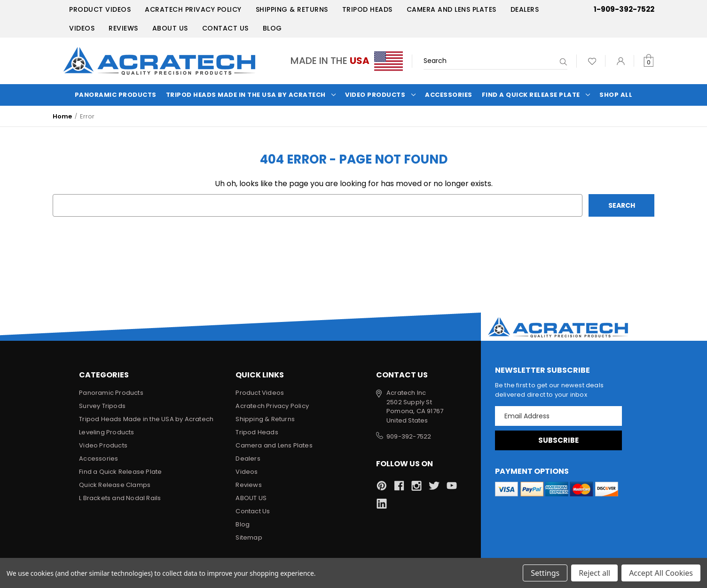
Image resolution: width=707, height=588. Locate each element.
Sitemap (249, 537)
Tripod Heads (367, 9)
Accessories (449, 95)
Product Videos (100, 9)
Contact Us (225, 28)
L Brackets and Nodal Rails (120, 498)
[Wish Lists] (592, 61)
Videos (82, 28)
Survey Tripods (102, 406)
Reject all (594, 573)
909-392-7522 (409, 436)
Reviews (123, 28)
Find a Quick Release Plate (536, 95)
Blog (272, 28)
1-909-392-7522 (624, 9)
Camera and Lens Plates (452, 9)
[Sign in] (621, 61)
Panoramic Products (116, 95)
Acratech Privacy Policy (193, 9)
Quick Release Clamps (115, 485)
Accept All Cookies (661, 573)
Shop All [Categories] (616, 95)
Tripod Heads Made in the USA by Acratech (251, 95)
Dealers (525, 9)
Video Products (380, 95)
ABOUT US (170, 28)
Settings (545, 573)
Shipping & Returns (292, 9)
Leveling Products (106, 432)
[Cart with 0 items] (648, 61)
